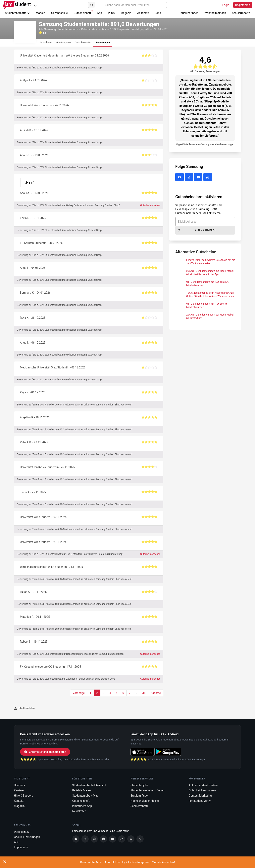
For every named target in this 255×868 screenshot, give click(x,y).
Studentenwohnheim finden (147, 790)
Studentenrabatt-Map (85, 796)
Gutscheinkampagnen (202, 790)
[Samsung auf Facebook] (180, 177)
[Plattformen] (35, 6)
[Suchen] (92, 5)
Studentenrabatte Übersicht (89, 785)
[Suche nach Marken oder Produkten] (128, 5)
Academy (143, 13)
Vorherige (79, 693)
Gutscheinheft (83, 12)
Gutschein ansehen (150, 205)
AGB (17, 842)
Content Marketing (200, 796)
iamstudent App (82, 806)
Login (226, 5)
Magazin (126, 13)
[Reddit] (131, 839)
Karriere (19, 790)
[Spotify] (94, 839)
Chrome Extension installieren (45, 752)
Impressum (21, 847)
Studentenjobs (139, 785)
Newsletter (79, 811)
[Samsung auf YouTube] (199, 177)
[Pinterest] (103, 839)
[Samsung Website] (208, 177)
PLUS (111, 13)
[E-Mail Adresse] (205, 222)
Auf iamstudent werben (203, 785)
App (100, 13)
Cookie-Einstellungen (27, 837)
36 (144, 693)
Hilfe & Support (23, 796)
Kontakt (19, 801)
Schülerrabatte (241, 13)
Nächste (156, 693)
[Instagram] (85, 839)
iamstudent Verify (200, 801)
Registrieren (243, 5)
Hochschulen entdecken (145, 801)
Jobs (158, 13)
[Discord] (113, 839)
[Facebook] (76, 839)
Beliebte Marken (82, 790)
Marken (41, 13)
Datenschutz (22, 832)
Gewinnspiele (59, 13)
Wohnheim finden (215, 13)
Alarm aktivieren (196, 230)
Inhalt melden (24, 708)
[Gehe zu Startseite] (17, 5)
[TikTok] (122, 839)
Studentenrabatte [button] (17, 13)
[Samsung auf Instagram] (189, 177)
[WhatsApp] (140, 839)
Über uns (19, 785)
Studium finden (189, 13)
